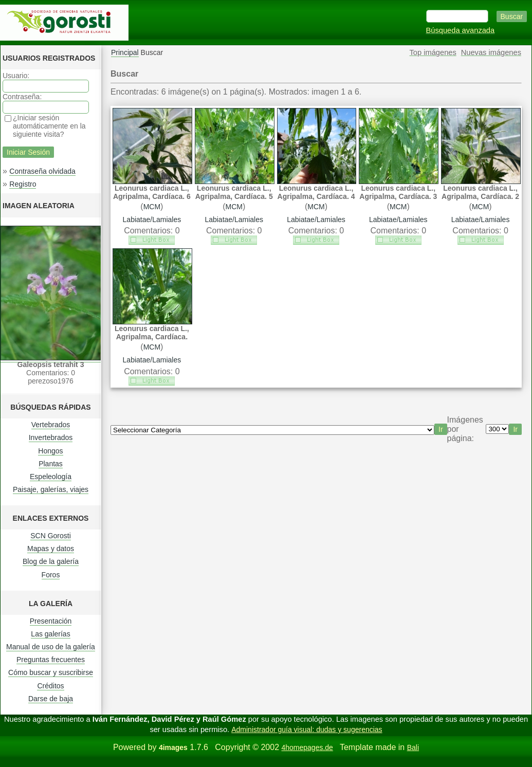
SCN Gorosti (51, 536)
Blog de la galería (51, 561)
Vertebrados (51, 425)
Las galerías (50, 634)
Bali (413, 747)
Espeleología (51, 477)
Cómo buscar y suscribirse (51, 672)
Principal (125, 52)
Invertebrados (51, 437)
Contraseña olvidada (42, 171)
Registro (23, 184)
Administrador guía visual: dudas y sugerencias (307, 729)
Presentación (51, 621)
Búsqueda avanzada (461, 30)
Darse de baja (51, 699)
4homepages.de (307, 747)
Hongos (50, 451)
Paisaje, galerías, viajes (51, 489)
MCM (152, 207)
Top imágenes (433, 52)
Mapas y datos (51, 549)
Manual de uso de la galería (51, 647)
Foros (51, 575)
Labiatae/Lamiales (152, 220)
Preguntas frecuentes (51, 660)
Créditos (50, 686)
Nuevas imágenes (491, 52)
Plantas (51, 464)
